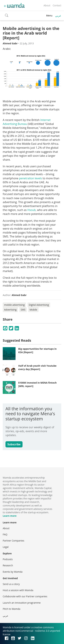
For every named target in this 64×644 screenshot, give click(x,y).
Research (8, 565)
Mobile (33, 310)
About (47, 5)
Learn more (10, 516)
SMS (23, 310)
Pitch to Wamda (12, 609)
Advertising (10, 310)
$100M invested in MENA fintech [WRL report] (37, 384)
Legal (6, 547)
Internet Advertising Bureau (27, 122)
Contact (57, 5)
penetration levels (31, 178)
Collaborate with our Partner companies (25, 596)
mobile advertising (14, 305)
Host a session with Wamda (18, 590)
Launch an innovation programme (22, 603)
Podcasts (8, 559)
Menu (49, 15)
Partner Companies (13, 541)
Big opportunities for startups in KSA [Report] (37, 350)
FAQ (5, 534)
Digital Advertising (39, 305)
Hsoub (31, 210)
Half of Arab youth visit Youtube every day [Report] (37, 367)
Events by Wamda (13, 572)
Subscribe (14, 444)
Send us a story (11, 584)
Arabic (7, 49)
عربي (58, 16)
